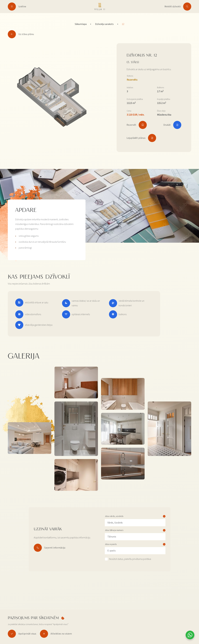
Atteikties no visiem (56, 634)
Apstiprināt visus (22, 634)
